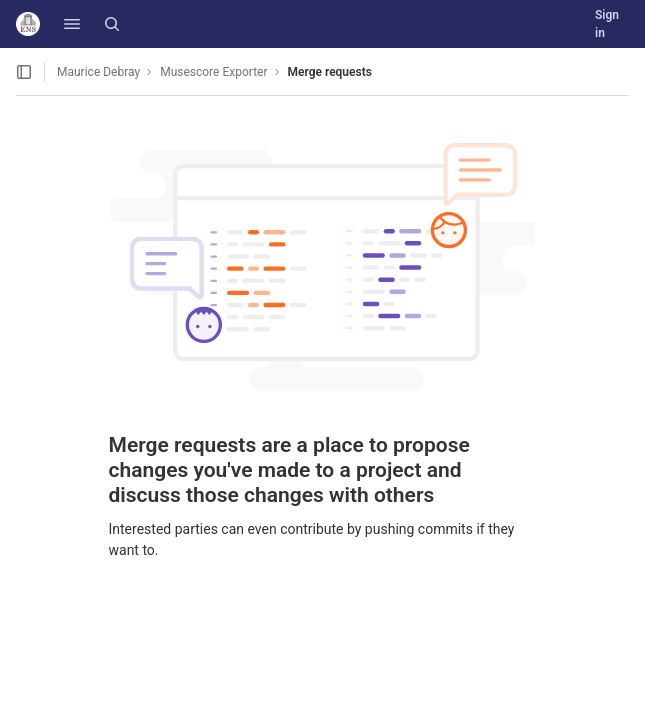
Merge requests (330, 72)
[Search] (112, 24)
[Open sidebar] (24, 72)
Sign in (607, 24)
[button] (72, 24)
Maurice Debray (98, 72)
